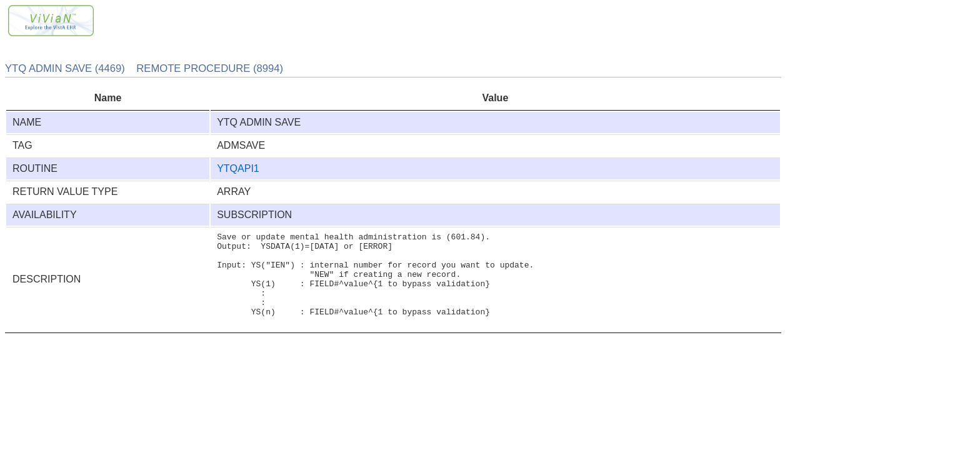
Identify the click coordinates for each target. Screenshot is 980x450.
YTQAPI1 (238, 168)
